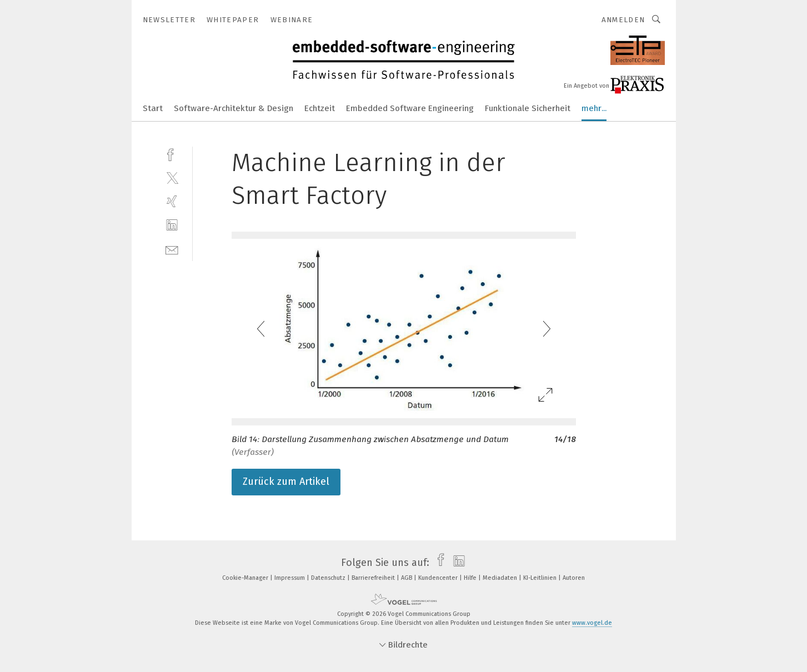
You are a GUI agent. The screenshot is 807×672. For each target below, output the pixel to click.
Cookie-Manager (246, 578)
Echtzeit (320, 108)
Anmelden (623, 20)
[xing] (172, 201)
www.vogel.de (592, 623)
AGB (407, 578)
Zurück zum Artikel (286, 482)
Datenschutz (329, 578)
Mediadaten (501, 578)
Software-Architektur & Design (234, 108)
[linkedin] (172, 225)
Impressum (290, 578)
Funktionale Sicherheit (528, 108)
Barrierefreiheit (374, 578)
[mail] (172, 249)
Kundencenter (439, 578)
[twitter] (172, 177)
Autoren (574, 578)
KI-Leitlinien (541, 578)
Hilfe (471, 578)
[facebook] (172, 154)
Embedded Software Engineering (410, 108)
